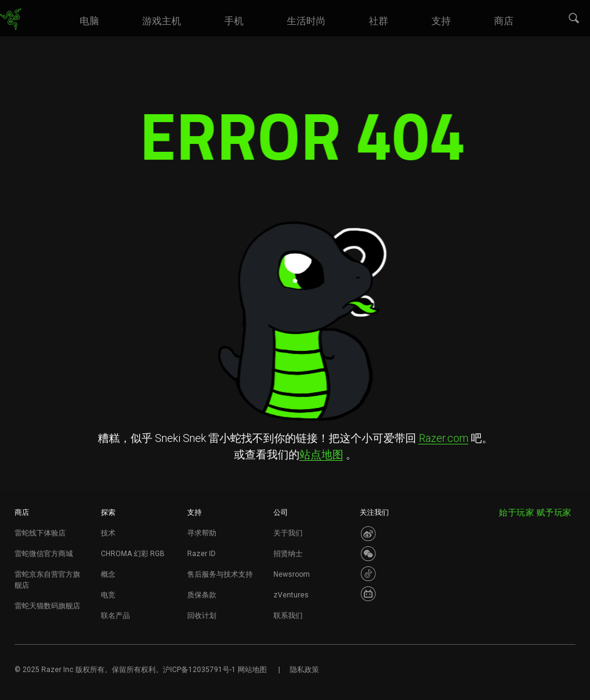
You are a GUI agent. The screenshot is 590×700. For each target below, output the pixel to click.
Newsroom (292, 574)
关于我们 (288, 533)
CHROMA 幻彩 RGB (133, 554)
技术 (108, 533)
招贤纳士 (288, 554)
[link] (11, 19)
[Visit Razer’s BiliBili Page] (368, 594)
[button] (574, 19)
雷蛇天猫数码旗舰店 (47, 606)
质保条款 (202, 595)
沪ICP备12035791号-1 (199, 670)
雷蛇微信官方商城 (44, 554)
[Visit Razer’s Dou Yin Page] (368, 574)
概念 (108, 574)
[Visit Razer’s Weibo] (368, 534)
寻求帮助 (202, 533)
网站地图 (252, 670)
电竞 (108, 595)
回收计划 (202, 616)
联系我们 (288, 616)
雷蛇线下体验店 (40, 533)
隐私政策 (304, 670)
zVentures (291, 595)
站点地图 (321, 454)
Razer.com (444, 438)
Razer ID (201, 554)
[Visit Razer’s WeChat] (368, 554)
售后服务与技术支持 (220, 574)
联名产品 (115, 616)
